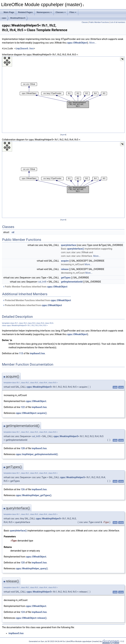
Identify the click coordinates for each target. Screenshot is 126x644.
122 (23, 407)
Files (73, 12)
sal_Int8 (42, 282)
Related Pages (25, 12)
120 (23, 563)
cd (13, 232)
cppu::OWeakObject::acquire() (31, 413)
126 (23, 489)
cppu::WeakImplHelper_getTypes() (34, 495)
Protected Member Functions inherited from (37, 300)
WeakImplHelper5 (18, 18)
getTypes (66, 278)
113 (21, 353)
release (65, 269)
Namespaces (44, 12)
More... (93, 43)
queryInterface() (75, 249)
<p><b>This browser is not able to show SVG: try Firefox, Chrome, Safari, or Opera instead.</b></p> (63, 95)
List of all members (118, 22)
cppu (4, 18)
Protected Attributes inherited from (32, 305)
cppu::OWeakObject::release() (31, 618)
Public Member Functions (99, 22)
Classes (61, 12)
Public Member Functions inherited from (35, 287)
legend (63, 135)
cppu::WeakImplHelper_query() (32, 569)
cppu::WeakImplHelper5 (39, 387)
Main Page (9, 12)
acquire (65, 261)
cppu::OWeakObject (77, 43)
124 (23, 612)
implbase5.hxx (25, 49)
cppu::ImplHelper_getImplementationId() (37, 454)
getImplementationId (72, 282)
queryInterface (69, 245)
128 (23, 448)
